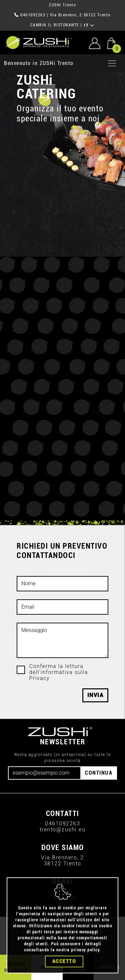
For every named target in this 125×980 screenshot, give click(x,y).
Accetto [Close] (64, 962)
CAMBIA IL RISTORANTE (55, 25)
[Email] (44, 773)
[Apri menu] (112, 63)
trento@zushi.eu (63, 829)
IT (89, 25)
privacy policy (85, 950)
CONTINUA (99, 773)
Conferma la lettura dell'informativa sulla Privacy (59, 672)
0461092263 (33, 15)
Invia (95, 695)
